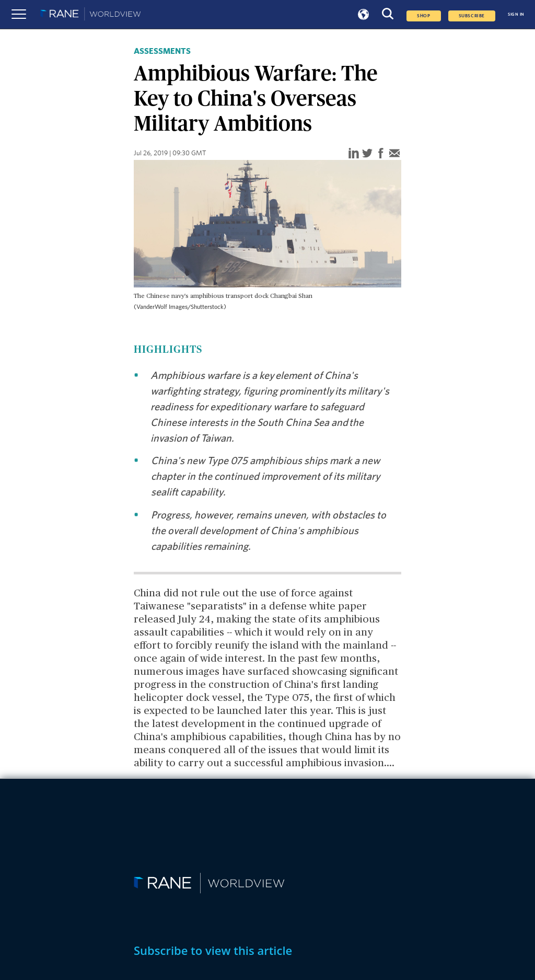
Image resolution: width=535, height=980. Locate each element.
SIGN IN (516, 14)
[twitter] (367, 154)
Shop (423, 16)
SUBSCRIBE (472, 16)
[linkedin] (354, 154)
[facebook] (381, 154)
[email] (394, 154)
